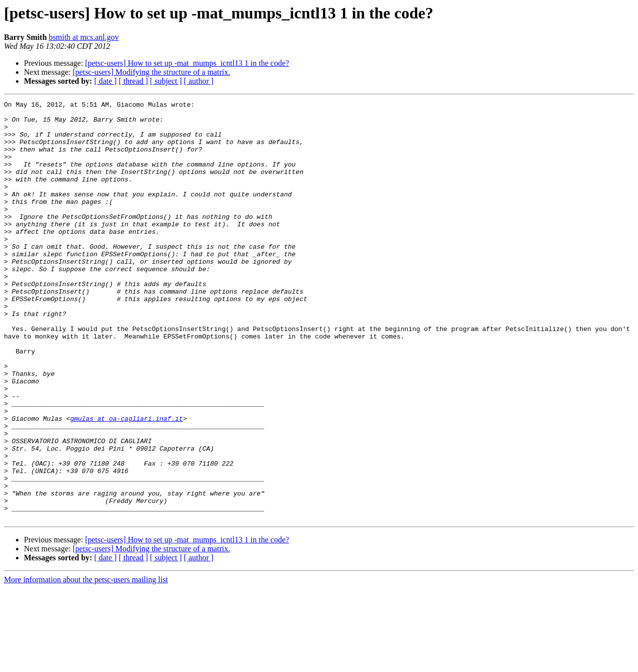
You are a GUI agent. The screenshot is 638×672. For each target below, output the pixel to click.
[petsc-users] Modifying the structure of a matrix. (152, 72)
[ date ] (105, 81)
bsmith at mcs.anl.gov (84, 37)
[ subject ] (166, 81)
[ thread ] (133, 81)
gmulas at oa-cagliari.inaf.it (127, 483)
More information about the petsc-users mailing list (86, 663)
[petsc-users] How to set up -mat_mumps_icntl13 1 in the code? (187, 63)
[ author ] (199, 81)
